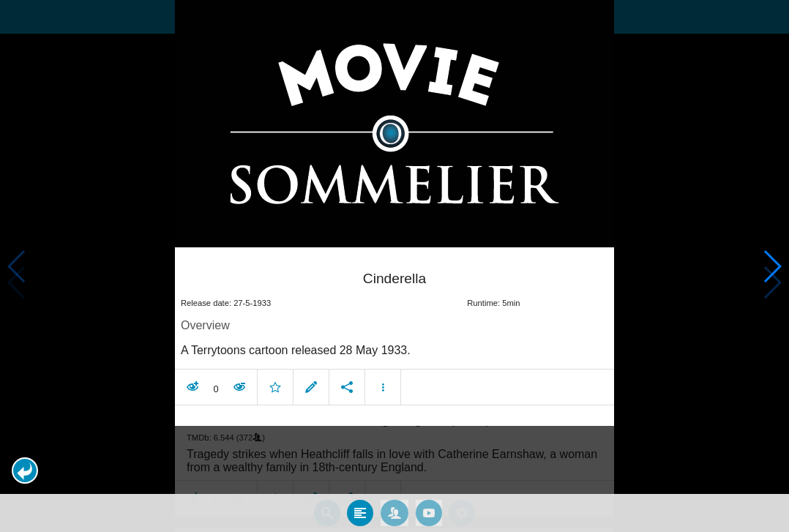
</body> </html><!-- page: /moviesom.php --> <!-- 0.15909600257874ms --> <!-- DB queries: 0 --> (394, 266)
